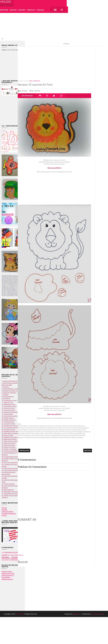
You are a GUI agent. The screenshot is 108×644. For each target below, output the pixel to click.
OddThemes (77, 614)
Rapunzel (15, 560)
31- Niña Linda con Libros (10, 441)
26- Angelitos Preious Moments (12, 431)
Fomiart (4, 508)
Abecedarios (9, 552)
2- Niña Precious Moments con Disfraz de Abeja (12, 384)
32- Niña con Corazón (9, 443)
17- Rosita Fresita (7, 414)
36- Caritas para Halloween (10, 451)
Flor (8, 555)
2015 (3, 552)
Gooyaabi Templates (98, 614)
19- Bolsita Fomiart (8, 418)
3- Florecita (5, 387)
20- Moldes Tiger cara (9, 420)
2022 (31, 81)
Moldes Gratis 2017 (8, 575)
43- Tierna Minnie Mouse (10, 470)
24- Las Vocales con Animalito (11, 428)
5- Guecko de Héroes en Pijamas (12, 391)
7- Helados (5, 395)
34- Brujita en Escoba (8, 447)
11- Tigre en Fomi (7, 402)
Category (22, 10)
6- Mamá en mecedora (9, 393)
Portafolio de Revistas (9, 513)
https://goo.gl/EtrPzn (54, 168)
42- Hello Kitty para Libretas (11, 468)
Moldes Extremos (19, 555)
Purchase (40, 10)
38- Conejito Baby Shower (10, 457)
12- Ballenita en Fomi (8, 404)
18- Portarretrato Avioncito (10, 416)
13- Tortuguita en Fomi (9, 406)
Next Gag (88, 451)
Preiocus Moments (6, 560)
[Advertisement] (12, 65)
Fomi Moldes (6, 577)
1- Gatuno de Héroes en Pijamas (12, 381)
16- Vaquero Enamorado (10, 412)
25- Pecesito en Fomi (8, 429)
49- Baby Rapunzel (8, 490)
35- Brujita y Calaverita (9, 449)
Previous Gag (24, 451)
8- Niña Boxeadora (8, 396)
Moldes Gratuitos (7, 579)
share (62, 10)
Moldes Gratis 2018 (8, 573)
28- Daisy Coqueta (8, 435)
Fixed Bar (13, 10)
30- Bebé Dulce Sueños (9, 439)
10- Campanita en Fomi (9, 400)
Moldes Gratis (10, 557)
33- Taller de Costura (8, 445)
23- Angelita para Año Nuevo (11, 426)
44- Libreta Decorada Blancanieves (8, 473)
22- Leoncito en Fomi (8, 424)
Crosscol (37, 81)
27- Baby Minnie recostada (10, 433)
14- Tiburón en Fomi (8, 408)
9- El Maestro (6, 398)
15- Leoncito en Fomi (8, 410)
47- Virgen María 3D (8, 484)
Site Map (4, 510)
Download (31, 10)
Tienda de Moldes (7, 511)
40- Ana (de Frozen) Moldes (10, 462)
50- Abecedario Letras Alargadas (12, 492)
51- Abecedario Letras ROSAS (11, 493)
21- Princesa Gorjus (8, 422)
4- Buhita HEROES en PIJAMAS (11, 389)
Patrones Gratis (7, 571)
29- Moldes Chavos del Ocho (11, 437)
